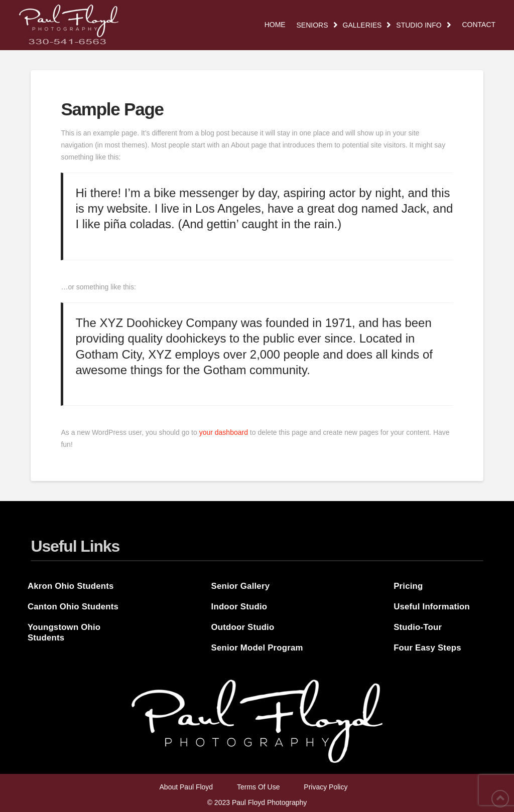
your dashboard (224, 432)
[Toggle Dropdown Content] (317, 25)
